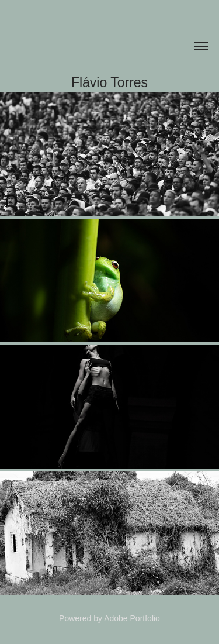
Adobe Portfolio (132, 618)
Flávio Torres (109, 82)
